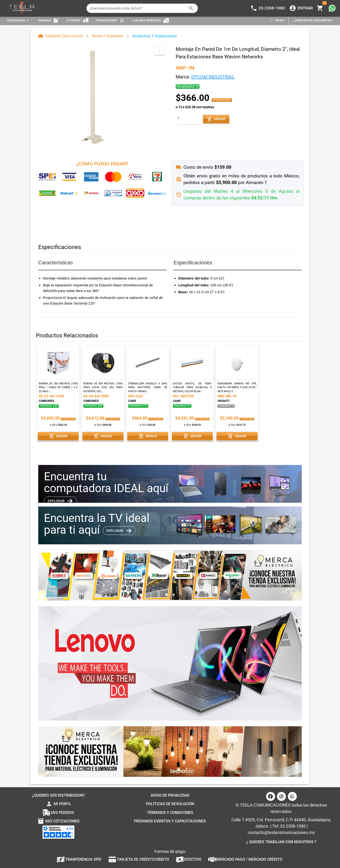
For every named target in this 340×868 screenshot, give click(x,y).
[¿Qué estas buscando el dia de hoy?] (137, 8)
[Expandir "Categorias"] (18, 21)
